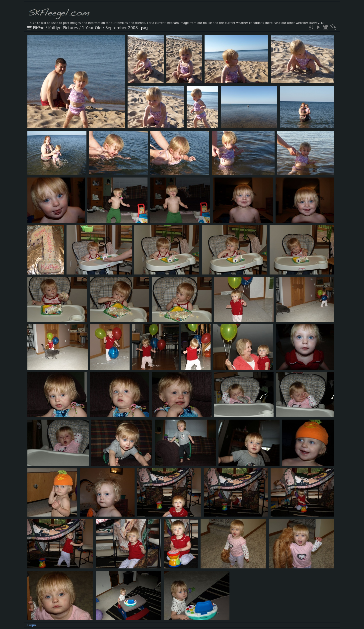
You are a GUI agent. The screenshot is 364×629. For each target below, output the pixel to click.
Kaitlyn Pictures (63, 28)
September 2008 (122, 28)
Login (32, 625)
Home (39, 28)
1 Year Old (92, 28)
